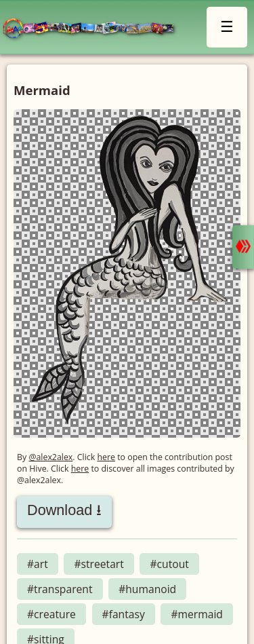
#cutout (169, 564)
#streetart (99, 564)
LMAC (94, 29)
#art (38, 564)
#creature (51, 614)
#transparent (60, 589)
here (106, 457)
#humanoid (147, 589)
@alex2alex (50, 457)
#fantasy (124, 614)
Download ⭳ (64, 510)
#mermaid (197, 614)
